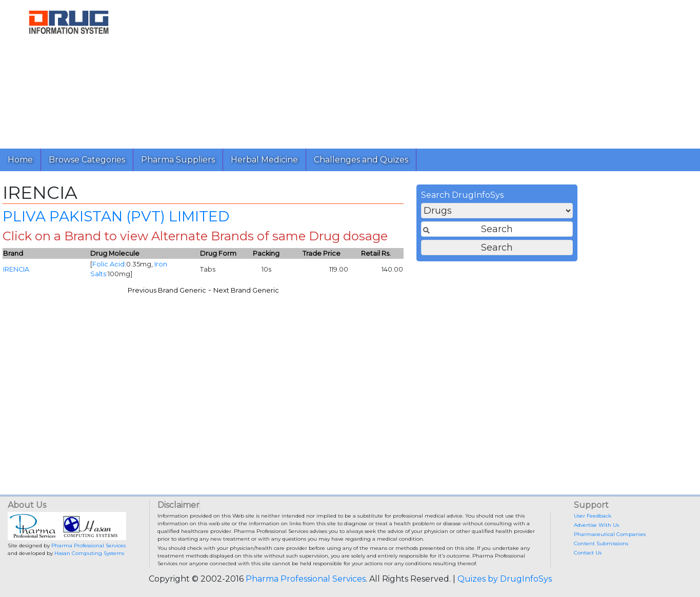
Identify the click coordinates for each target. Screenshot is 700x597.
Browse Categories (87, 160)
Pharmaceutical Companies (610, 534)
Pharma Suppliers (178, 160)
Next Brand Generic (422, 293)
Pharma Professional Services (88, 545)
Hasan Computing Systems (89, 553)
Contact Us (588, 553)
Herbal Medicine (264, 160)
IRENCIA (193, 272)
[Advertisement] (415, 72)
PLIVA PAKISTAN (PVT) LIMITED (292, 219)
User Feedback (593, 516)
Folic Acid (285, 268)
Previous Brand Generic (343, 293)
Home (20, 160)
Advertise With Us (596, 525)
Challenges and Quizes (361, 160)
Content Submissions (601, 543)
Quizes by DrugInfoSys (505, 579)
